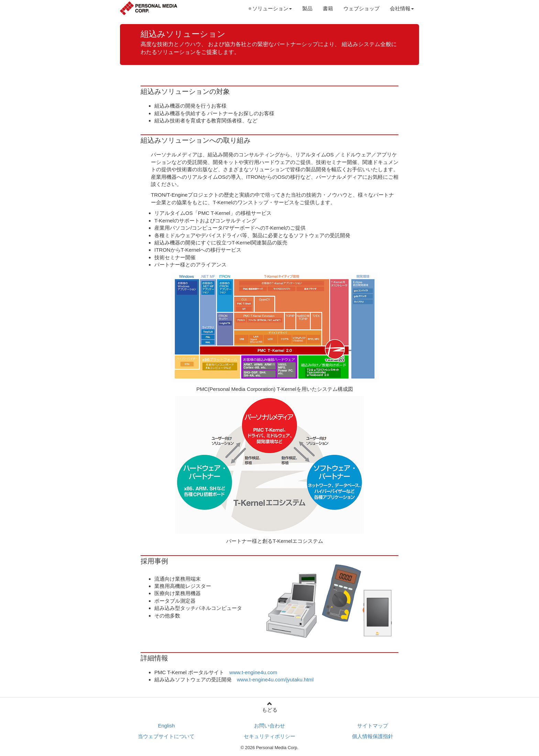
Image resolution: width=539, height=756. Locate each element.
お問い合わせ (269, 726)
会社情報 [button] (402, 8)
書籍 (328, 8)
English (166, 726)
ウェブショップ (361, 8)
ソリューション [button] (272, 8)
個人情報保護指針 (373, 736)
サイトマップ (373, 726)
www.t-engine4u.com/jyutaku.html (275, 680)
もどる (269, 707)
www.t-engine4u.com (253, 672)
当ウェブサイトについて (166, 736)
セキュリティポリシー (269, 736)
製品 (307, 8)
